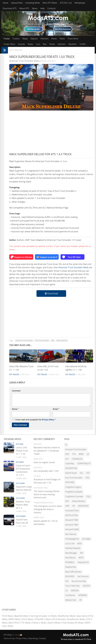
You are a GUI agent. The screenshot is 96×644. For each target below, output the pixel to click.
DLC (82, 473)
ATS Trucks (16, 50)
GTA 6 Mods (27, 619)
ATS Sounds (21, 516)
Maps (25, 39)
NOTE (81, 558)
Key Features (71, 534)
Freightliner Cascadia (74, 492)
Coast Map (70, 464)
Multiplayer (80, 3)
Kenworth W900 (72, 529)
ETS (88, 473)
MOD (80, 544)
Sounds (21, 44)
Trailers (16, 39)
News (35, 8)
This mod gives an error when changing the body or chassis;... (48, 509)
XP (80, 600)
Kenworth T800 (72, 525)
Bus (45, 44)
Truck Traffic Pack (72, 586)
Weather (73, 44)
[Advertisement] (51, 132)
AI (66, 445)
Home (5, 3)
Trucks (7, 39)
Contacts (52, 8)
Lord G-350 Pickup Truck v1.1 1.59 (22, 451)
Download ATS (10, 8)
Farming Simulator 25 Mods (43, 616)
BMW (81, 454)
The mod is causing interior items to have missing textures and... (47, 494)
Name (15, 409)
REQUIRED (70, 576)
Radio (30, 44)
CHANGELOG (77, 459)
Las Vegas (86, 539)
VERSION (75, 591)
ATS (74, 454)
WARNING (83, 595)
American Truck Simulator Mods (74, 267)
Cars (38, 44)
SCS (67, 581)
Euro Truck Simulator (42, 341)
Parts (62, 39)
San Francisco (83, 576)
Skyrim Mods (54, 623)
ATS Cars (20, 444)
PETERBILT (70, 562)
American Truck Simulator (24, 341)
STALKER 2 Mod (42, 619)
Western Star (71, 600)
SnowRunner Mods (76, 619)
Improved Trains (72, 511)
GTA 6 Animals (58, 619)
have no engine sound (44, 462)
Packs (54, 39)
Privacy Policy (48, 420)
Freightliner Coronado (74, 497)
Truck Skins (73, 39)
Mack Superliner (62, 341)
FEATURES (70, 482)
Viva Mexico (70, 595)
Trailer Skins (9, 44)
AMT (67, 454)
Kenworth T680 (72, 520)
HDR (67, 506)
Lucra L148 (70, 544)
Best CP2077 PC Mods (20, 623)
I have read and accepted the (34, 420)
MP (82, 553)
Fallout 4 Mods (39, 623)
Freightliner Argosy (73, 487)
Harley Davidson (79, 501)
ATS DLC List (66, 3)
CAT (67, 459)
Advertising (33, 638)
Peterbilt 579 (83, 562)
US (67, 591)
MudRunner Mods (67, 616)
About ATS (24, 8)
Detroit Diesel (71, 473)
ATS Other (20, 483)
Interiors (44, 39)
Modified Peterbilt (73, 548)
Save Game (82, 616)
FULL (88, 497)
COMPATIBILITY (84, 464)
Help (42, 8)
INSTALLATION (72, 515)
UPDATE (86, 586)
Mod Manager (71, 553)
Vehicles (62, 44)
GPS (53, 341)
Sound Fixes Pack (79, 581)
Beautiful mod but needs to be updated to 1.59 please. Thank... (47, 451)
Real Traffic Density (73, 572)
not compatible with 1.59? (46, 471)
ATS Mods (8, 635)
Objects (34, 39)
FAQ (87, 478)
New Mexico (70, 558)
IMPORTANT (83, 506)
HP (74, 506)
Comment (16, 391)
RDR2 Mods (14, 619)
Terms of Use (9, 638)
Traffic (83, 44)
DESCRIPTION (71, 468)
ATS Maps (20, 462)
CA (88, 454)
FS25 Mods (7, 616)
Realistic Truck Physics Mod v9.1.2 (23, 505)
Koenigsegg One (72, 539)
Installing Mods (33, 3)
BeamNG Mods (21, 616)
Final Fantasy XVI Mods (73, 623)
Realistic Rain (71, 567)
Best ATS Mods (50, 3)
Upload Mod (17, 3)
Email (56, 409)
